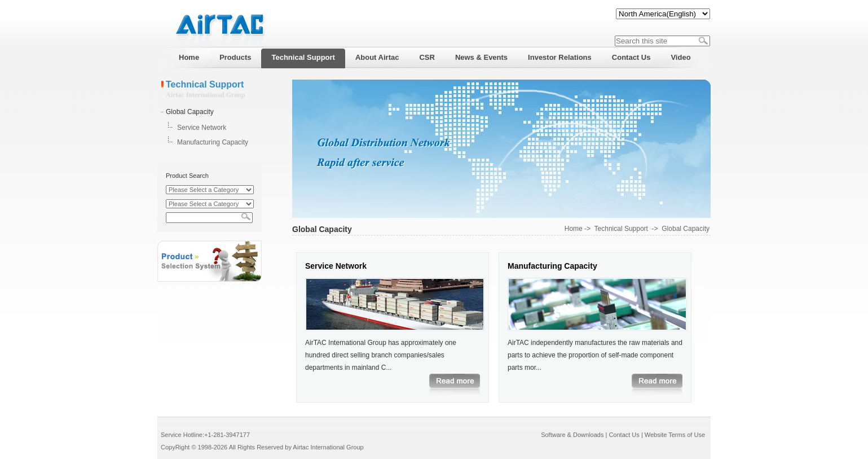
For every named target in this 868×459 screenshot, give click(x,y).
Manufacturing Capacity (213, 142)
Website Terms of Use (675, 435)
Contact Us (624, 435)
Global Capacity (190, 112)
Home (574, 229)
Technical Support (621, 229)
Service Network (202, 128)
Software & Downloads (572, 435)
